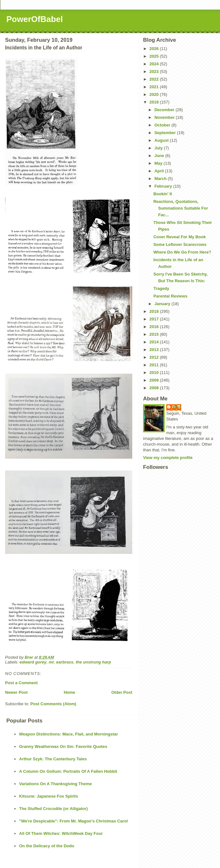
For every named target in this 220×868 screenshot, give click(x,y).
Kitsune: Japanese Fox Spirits (49, 796)
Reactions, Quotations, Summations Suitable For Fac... (181, 208)
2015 (155, 334)
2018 (155, 311)
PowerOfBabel (35, 19)
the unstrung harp (93, 662)
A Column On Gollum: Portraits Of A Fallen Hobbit (68, 771)
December (165, 110)
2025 (155, 56)
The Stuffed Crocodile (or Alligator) (53, 809)
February (164, 186)
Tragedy (161, 288)
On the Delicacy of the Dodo (47, 846)
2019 (155, 102)
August (162, 140)
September (166, 133)
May (159, 163)
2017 (155, 319)
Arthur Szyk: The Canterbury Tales (53, 759)
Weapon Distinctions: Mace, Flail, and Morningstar (69, 734)
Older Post (122, 692)
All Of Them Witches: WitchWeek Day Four (61, 833)
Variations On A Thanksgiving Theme (55, 784)
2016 (155, 327)
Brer (177, 407)
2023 (155, 72)
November (165, 117)
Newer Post (16, 692)
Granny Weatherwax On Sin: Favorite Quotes (63, 746)
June (160, 156)
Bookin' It (163, 194)
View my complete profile (168, 458)
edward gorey (33, 662)
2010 (155, 373)
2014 (155, 342)
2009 (155, 380)
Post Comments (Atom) (53, 704)
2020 (155, 94)
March (161, 179)
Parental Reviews (170, 296)
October (163, 125)
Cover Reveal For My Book (179, 237)
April (160, 171)
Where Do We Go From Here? (182, 252)
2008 (155, 388)
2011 (155, 365)
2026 (155, 49)
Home (69, 692)
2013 (155, 350)
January (163, 304)
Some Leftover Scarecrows (180, 244)
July (159, 148)
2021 (155, 87)
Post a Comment (21, 683)
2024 (155, 64)
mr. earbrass (61, 662)
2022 (155, 79)
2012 (155, 357)
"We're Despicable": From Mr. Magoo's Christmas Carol (73, 821)
